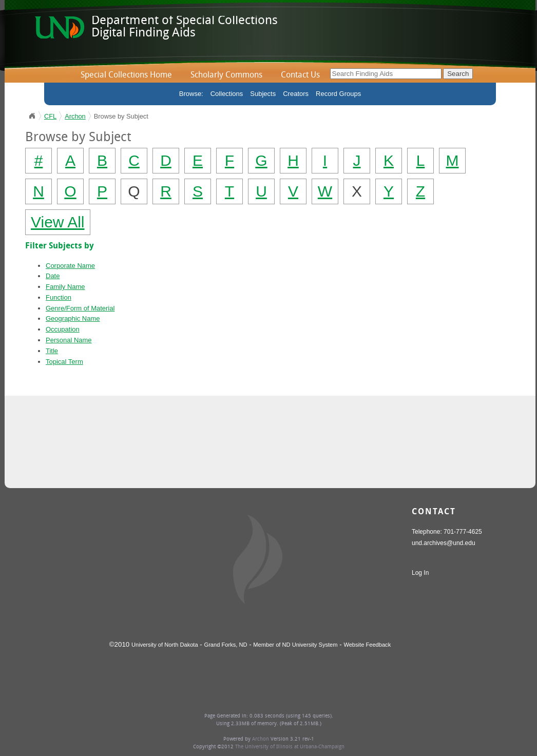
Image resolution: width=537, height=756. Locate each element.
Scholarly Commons (226, 75)
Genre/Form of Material (80, 308)
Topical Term (64, 362)
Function (59, 297)
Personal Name (69, 340)
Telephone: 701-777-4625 (447, 532)
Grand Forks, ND (226, 645)
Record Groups (338, 94)
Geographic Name (73, 318)
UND (32, 116)
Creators (296, 94)
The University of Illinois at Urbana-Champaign (290, 747)
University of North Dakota (165, 645)
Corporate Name (70, 266)
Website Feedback (367, 645)
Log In (420, 573)
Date (53, 276)
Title (52, 351)
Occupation (63, 329)
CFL (50, 116)
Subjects (263, 94)
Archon (75, 116)
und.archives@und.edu (444, 543)
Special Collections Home (126, 75)
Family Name (65, 287)
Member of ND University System (295, 645)
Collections (227, 94)
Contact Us (300, 75)
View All (58, 222)
